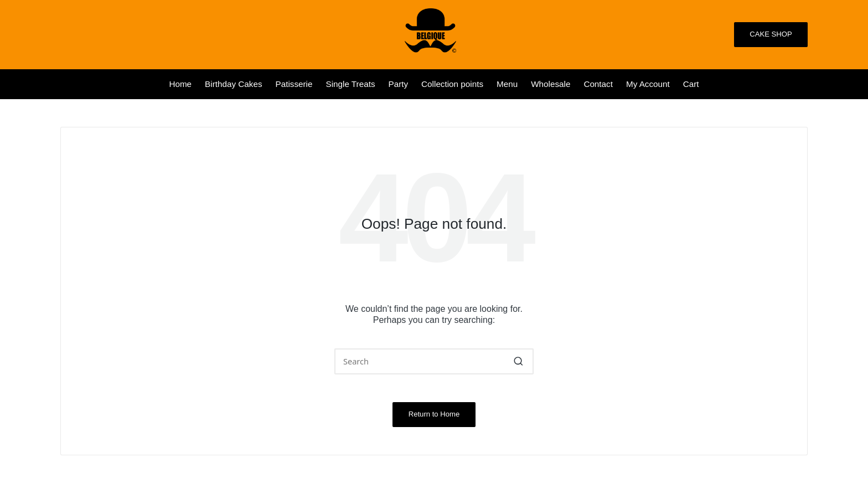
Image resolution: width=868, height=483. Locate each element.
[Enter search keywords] (434, 361)
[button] (771, 35)
